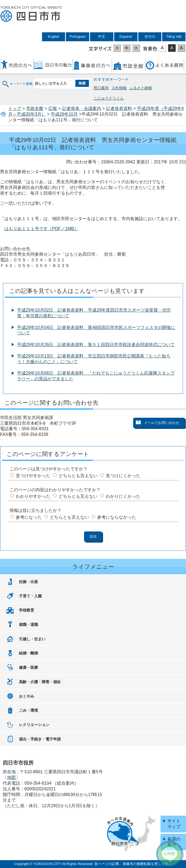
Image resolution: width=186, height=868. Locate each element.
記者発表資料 (119, 108)
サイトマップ (174, 824)
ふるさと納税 (141, 88)
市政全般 (35, 108)
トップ (15, 108)
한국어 (150, 37)
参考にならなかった (117, 517)
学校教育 (27, 610)
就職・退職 (28, 625)
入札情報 (119, 88)
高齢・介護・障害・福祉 (40, 682)
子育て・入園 (30, 596)
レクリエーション (34, 725)
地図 (11, 777)
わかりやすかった (33, 496)
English (54, 37)
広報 (53, 108)
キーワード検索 (18, 80)
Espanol (126, 37)
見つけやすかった (33, 476)
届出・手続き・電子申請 (40, 739)
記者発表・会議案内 (82, 108)
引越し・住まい (32, 639)
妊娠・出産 (28, 582)
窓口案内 (101, 88)
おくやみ (27, 696)
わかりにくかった (123, 496)
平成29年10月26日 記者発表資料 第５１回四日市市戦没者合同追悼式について (96, 345)
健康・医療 (28, 667)
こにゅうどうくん (109, 98)
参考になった (29, 517)
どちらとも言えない (78, 476)
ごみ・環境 (28, 710)
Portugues (78, 37)
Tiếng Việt (174, 37)
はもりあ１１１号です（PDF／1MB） (41, 229)
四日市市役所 (31, 14)
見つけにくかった (123, 476)
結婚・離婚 (28, 653)
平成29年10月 (64, 114)
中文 (102, 37)
